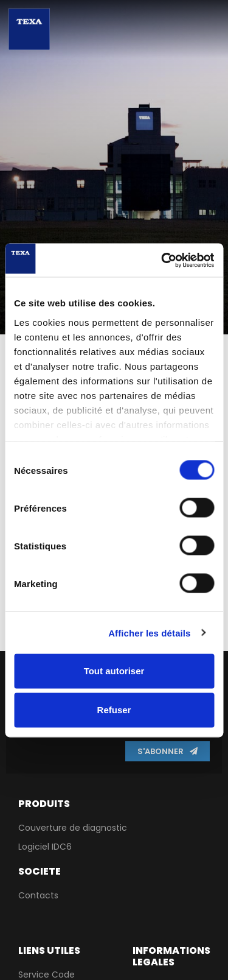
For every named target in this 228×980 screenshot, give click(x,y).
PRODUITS (44, 804)
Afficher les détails (149, 633)
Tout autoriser (114, 671)
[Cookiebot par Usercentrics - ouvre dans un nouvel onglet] (162, 260)
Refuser (114, 710)
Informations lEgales (171, 956)
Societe (40, 871)
